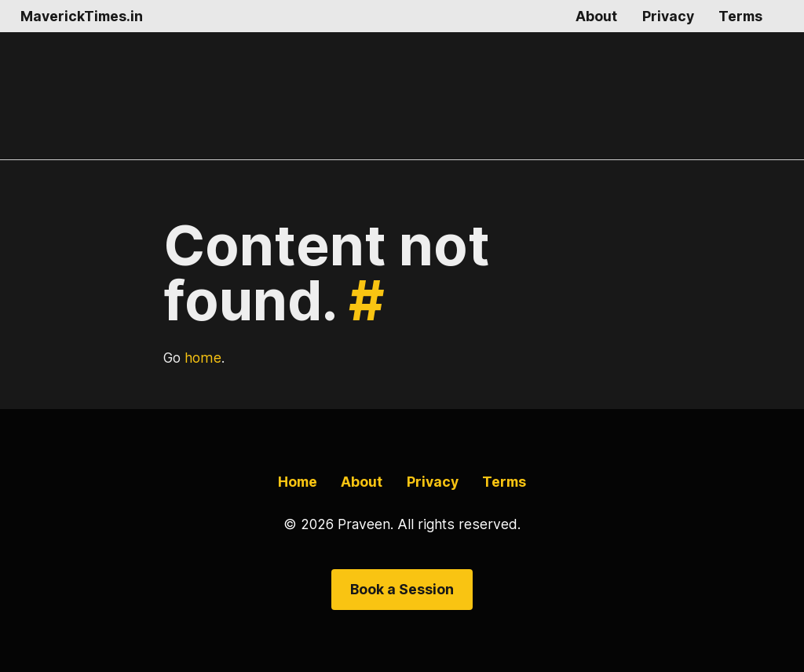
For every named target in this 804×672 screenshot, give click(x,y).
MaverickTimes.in (82, 16)
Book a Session (402, 589)
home (203, 358)
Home (298, 482)
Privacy (668, 16)
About (596, 16)
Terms (740, 16)
